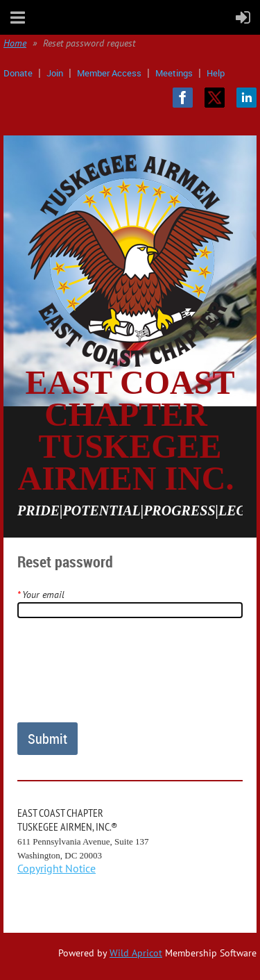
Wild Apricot (136, 953)
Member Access (109, 73)
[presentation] (123, 676)
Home (15, 43)
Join (55, 73)
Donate (18, 73)
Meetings (174, 73)
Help (216, 73)
